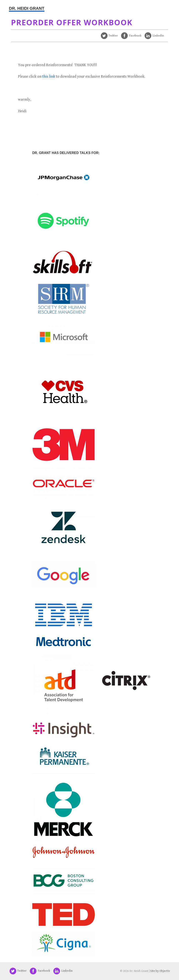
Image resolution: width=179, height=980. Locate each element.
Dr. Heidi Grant (27, 8)
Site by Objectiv (160, 971)
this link (49, 76)
